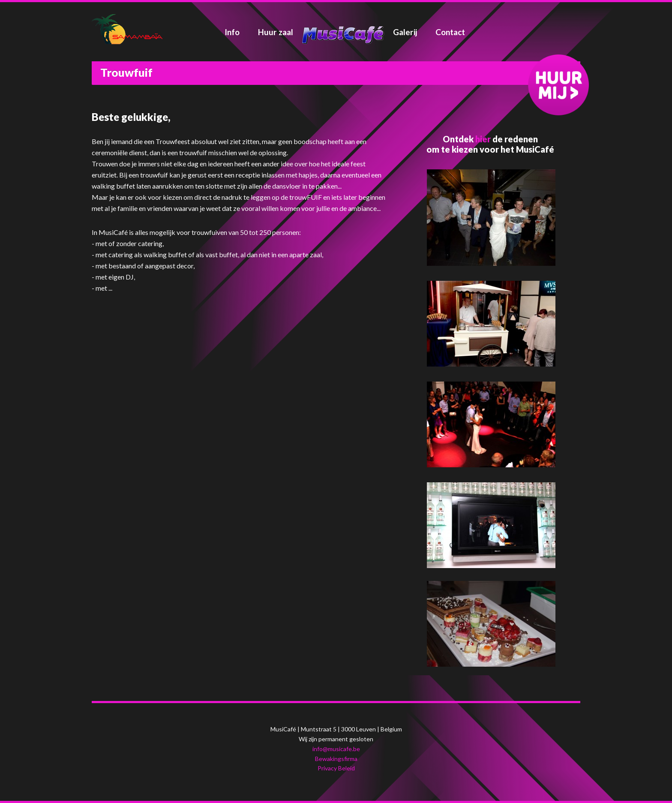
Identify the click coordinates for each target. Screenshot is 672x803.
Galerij (405, 32)
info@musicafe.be (336, 749)
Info (232, 32)
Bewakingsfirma (336, 759)
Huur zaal (276, 32)
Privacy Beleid (336, 768)
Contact (450, 32)
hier (483, 139)
